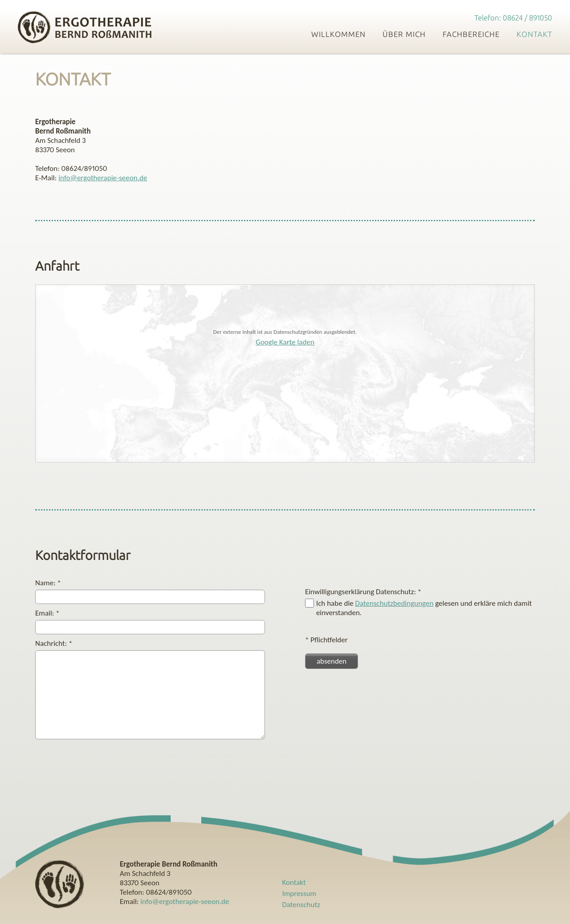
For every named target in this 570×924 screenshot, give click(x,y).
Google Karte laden (285, 342)
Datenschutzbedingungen (395, 603)
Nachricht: (54, 643)
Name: (48, 583)
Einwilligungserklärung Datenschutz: (363, 592)
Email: (47, 613)
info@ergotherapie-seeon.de (103, 178)
